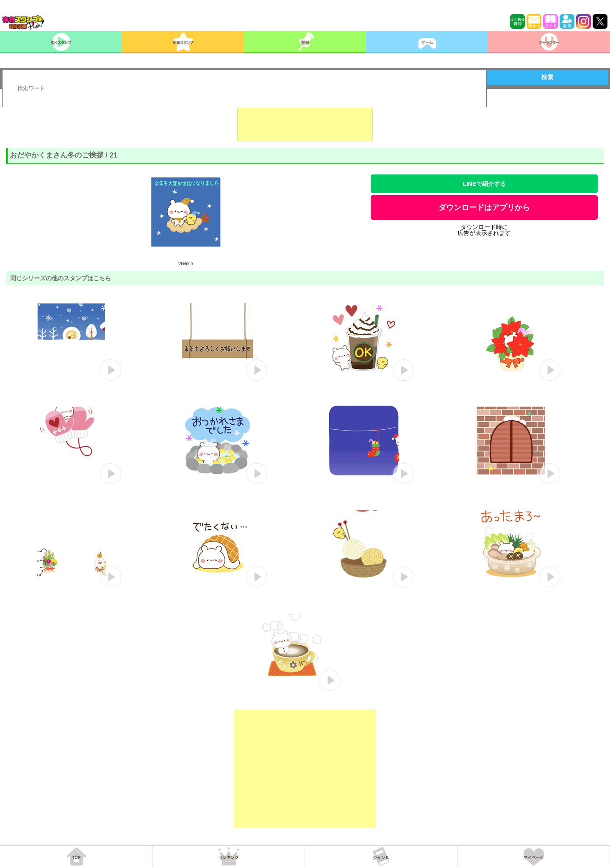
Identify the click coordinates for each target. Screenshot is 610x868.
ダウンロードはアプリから (484, 207)
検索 (547, 77)
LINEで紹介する (484, 184)
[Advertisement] (305, 120)
